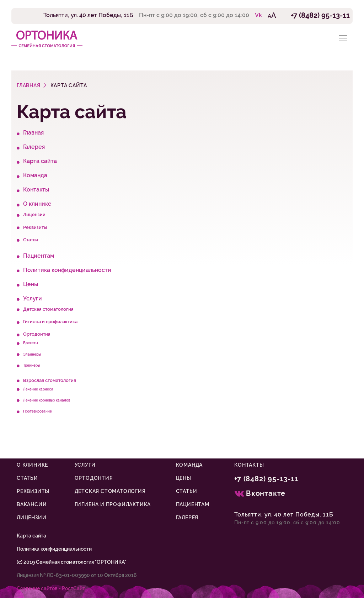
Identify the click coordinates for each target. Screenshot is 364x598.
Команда (35, 175)
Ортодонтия (37, 334)
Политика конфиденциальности (67, 270)
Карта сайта (40, 161)
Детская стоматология (48, 309)
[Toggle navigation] (343, 38)
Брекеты (31, 343)
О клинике (37, 204)
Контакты (36, 190)
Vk (258, 15)
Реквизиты (35, 227)
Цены (31, 284)
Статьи (31, 240)
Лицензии (34, 214)
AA (272, 15)
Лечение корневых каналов (47, 400)
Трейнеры (32, 365)
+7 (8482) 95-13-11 (320, 15)
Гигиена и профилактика (50, 322)
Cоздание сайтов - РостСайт (51, 588)
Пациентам (39, 256)
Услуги (33, 298)
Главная (33, 133)
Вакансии (32, 504)
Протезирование (38, 411)
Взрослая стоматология (50, 380)
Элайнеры (32, 354)
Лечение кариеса (38, 389)
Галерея (34, 147)
